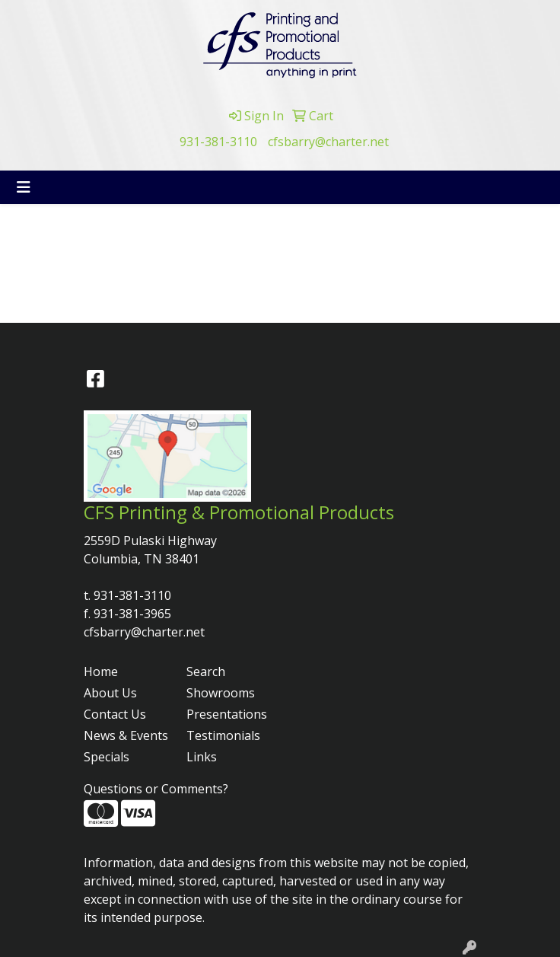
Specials (107, 757)
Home (101, 671)
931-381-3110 (218, 142)
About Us (110, 693)
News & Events (126, 735)
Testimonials (223, 735)
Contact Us (115, 714)
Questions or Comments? (156, 789)
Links (202, 757)
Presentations (227, 714)
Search (206, 671)
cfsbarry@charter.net (328, 142)
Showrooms (221, 693)
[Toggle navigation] (24, 187)
